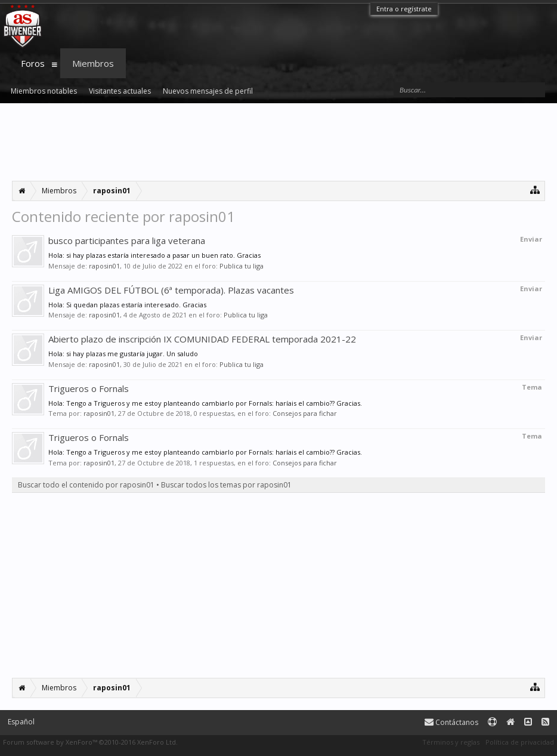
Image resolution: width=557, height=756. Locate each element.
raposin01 (104, 266)
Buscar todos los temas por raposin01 (226, 485)
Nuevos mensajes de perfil (208, 91)
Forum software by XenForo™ (90, 742)
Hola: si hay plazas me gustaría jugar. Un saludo (123, 354)
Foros (33, 63)
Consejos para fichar (305, 413)
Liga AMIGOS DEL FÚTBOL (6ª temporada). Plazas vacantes (171, 290)
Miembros (93, 63)
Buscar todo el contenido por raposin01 (86, 485)
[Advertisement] (278, 142)
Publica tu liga (242, 266)
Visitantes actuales (120, 91)
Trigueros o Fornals (89, 388)
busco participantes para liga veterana (127, 240)
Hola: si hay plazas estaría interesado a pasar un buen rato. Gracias (154, 255)
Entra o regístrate (404, 9)
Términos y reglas (451, 742)
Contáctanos (451, 722)
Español (21, 722)
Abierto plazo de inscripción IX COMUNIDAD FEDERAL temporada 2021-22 (202, 339)
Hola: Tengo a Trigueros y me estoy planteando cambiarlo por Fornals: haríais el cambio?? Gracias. (205, 403)
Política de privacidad (520, 742)
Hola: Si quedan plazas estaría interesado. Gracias (127, 305)
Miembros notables (44, 91)
